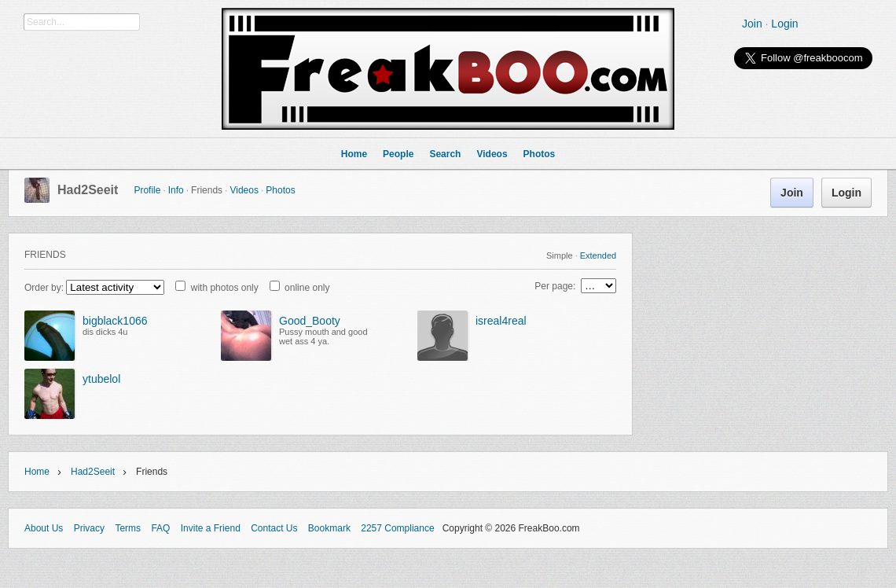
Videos (244, 190)
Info (176, 190)
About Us (44, 528)
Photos (280, 190)
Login (784, 24)
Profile (147, 190)
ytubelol (101, 379)
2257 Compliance (397, 528)
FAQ (160, 528)
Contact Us (274, 528)
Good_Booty (310, 321)
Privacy (89, 528)
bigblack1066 (115, 321)
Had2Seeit (88, 190)
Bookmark (329, 528)
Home (37, 472)
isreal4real (501, 321)
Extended (598, 255)
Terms (128, 528)
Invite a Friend (211, 528)
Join (752, 24)
